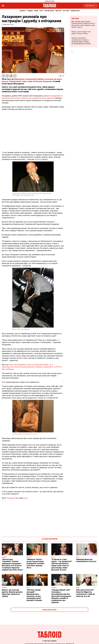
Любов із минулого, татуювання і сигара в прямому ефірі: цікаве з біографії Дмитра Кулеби (81, 41)
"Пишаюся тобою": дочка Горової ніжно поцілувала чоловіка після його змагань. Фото (35, 564)
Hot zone (66, 11)
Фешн (36, 11)
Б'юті (41, 11)
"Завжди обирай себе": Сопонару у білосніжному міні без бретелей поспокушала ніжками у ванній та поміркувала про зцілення (61, 596)
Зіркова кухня (49, 11)
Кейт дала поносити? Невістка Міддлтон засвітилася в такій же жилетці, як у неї (86, 593)
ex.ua (26, 498)
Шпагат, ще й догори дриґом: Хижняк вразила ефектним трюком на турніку (12, 593)
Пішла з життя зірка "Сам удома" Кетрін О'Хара (81, 33)
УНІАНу (38, 159)
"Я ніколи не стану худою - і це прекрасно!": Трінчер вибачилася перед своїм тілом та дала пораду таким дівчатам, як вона (62, 565)
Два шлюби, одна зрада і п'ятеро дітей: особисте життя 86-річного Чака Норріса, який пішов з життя (83, 24)
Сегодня (11, 498)
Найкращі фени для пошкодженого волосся (86, 560)
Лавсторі (58, 11)
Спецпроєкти (75, 11)
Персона (75, 19)
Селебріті (23, 11)
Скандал (30, 11)
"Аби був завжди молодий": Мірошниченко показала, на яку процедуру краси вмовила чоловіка (34, 595)
